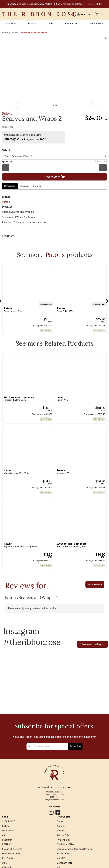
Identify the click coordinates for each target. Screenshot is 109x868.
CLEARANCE (8, 822)
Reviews (37, 186)
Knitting (6, 33)
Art (4, 835)
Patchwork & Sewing (12, 849)
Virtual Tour (97, 23)
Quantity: (54, 162)
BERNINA (7, 845)
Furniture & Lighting (12, 854)
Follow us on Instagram (92, 644)
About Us (61, 826)
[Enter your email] (50, 746)
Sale (51, 23)
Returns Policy (64, 835)
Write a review (95, 585)
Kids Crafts (7, 858)
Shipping (24, 186)
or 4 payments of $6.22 (25, 139)
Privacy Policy (63, 840)
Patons (7, 113)
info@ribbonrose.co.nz (54, 800)
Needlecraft (8, 831)
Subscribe (75, 746)
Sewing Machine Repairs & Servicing (75, 849)
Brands (32, 23)
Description (10, 186)
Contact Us (72, 23)
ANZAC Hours (63, 854)
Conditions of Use (65, 845)
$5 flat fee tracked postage (69, 4)
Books (15, 33)
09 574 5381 (96, 4)
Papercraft (7, 840)
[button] (84, 14)
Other (5, 863)
